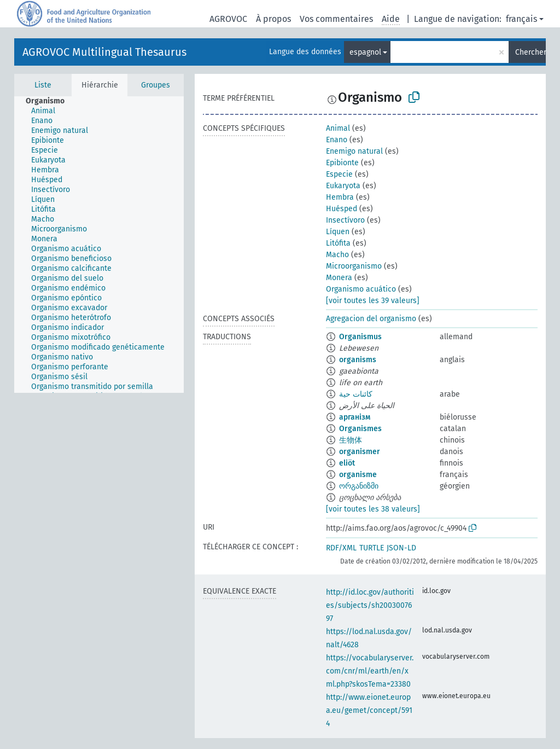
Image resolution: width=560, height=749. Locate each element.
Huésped (342, 209)
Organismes (360, 429)
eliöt (347, 463)
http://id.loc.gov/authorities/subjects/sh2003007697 (370, 605)
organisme (358, 475)
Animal (338, 128)
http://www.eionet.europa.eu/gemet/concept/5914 (369, 710)
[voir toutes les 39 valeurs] (373, 301)
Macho (337, 255)
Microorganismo (354, 266)
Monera (339, 278)
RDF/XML (341, 548)
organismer (360, 452)
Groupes (156, 85)
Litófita (338, 243)
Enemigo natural (354, 151)
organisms (358, 360)
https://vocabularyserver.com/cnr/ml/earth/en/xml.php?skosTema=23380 (370, 671)
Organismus (360, 337)
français (521, 19)
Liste (43, 85)
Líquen (338, 232)
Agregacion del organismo (371, 319)
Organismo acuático (361, 289)
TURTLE (372, 548)
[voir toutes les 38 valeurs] (373, 509)
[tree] (99, 245)
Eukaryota (343, 186)
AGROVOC (228, 19)
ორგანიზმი (359, 486)
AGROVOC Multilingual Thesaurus (104, 52)
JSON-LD (401, 548)
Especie (339, 174)
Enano (337, 140)
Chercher (530, 52)
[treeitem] (50, 101)
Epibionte (342, 163)
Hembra (340, 197)
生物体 (351, 440)
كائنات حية (356, 394)
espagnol (365, 52)
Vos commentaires (336, 19)
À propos (273, 19)
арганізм (355, 417)
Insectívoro (345, 220)
